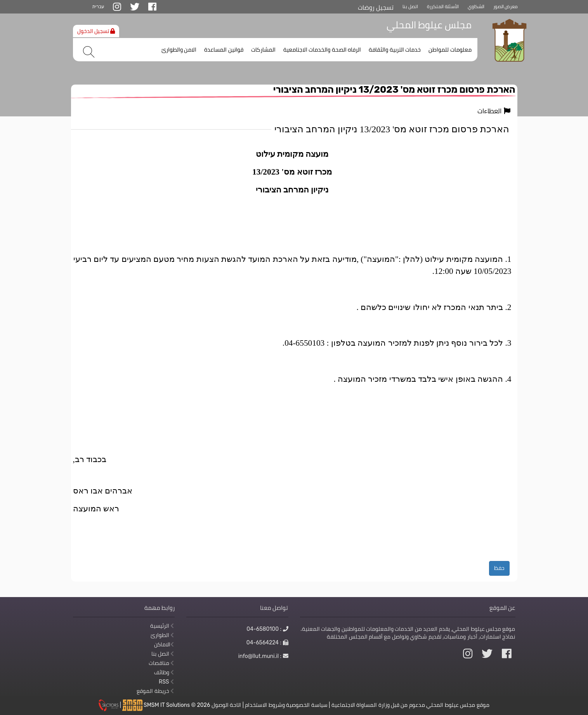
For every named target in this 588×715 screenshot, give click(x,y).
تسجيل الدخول (96, 31)
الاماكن (164, 644)
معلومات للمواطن (450, 50)
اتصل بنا (410, 6)
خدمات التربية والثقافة (395, 50)
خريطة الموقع (155, 691)
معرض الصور (506, 6)
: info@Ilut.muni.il (263, 656)
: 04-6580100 (267, 629)
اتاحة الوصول (226, 705)
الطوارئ (162, 635)
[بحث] (89, 52)
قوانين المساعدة (224, 50)
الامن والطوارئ (179, 50)
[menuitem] (450, 48)
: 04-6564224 (267, 642)
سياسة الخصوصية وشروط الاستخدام (286, 705)
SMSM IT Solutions (167, 705)
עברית (98, 6)
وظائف (164, 672)
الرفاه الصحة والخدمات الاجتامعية (322, 50)
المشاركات (263, 50)
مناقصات (161, 663)
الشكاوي (476, 6)
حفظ (499, 568)
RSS (166, 682)
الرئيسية (162, 626)
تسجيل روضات (376, 8)
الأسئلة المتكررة (443, 6)
